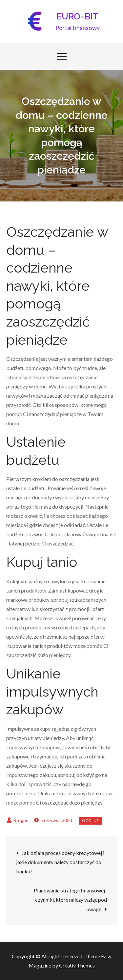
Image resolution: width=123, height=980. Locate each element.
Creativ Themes (77, 965)
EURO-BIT (77, 16)
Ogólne (90, 821)
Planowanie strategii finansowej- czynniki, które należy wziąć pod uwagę (70, 900)
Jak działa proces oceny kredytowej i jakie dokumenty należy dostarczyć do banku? (60, 862)
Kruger (20, 820)
